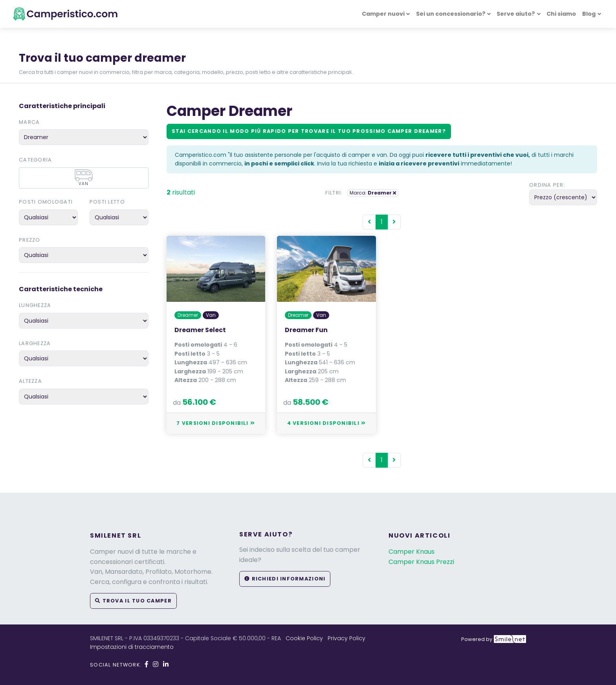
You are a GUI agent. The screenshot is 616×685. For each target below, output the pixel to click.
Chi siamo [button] (561, 14)
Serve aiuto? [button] (516, 14)
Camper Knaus (412, 552)
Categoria (36, 160)
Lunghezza (35, 305)
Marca (29, 122)
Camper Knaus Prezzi (421, 562)
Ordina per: (547, 185)
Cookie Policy (304, 638)
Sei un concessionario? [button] (451, 14)
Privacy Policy (346, 638)
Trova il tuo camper (133, 601)
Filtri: (334, 193)
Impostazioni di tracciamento (132, 647)
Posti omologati (46, 202)
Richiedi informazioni (285, 579)
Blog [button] (589, 14)
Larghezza (35, 343)
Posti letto (107, 202)
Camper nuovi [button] (383, 14)
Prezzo (30, 240)
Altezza (30, 381)
